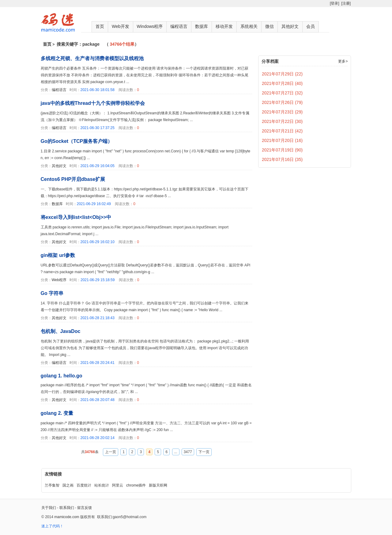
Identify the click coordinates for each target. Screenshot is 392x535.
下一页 (204, 452)
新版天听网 (158, 485)
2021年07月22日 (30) (282, 121)
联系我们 (67, 508)
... (176, 452)
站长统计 (102, 485)
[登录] (335, 3)
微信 (269, 26)
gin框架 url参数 (58, 255)
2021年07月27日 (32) (282, 93)
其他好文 (290, 26)
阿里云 (118, 485)
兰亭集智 (52, 485)
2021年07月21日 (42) (282, 131)
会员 (311, 26)
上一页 (111, 452)
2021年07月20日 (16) (282, 140)
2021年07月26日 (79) (282, 102)
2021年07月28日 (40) (282, 83)
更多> (343, 61)
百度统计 (84, 485)
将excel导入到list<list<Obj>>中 (76, 217)
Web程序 (59, 280)
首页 (100, 26)
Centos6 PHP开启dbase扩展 (73, 179)
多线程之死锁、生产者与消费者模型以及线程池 (92, 58)
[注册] (346, 3)
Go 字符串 (52, 293)
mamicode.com (67, 517)
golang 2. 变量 (57, 413)
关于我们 (49, 508)
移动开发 (224, 26)
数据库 (202, 26)
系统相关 (249, 26)
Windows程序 (150, 26)
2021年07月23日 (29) (282, 112)
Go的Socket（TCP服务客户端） (77, 141)
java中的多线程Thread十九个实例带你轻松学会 (93, 103)
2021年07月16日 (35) (282, 159)
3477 (188, 452)
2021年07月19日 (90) (282, 150)
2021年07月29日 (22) (282, 74)
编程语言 (179, 26)
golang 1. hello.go (62, 376)
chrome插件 (136, 485)
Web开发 (121, 26)
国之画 (68, 485)
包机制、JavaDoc (61, 331)
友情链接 (53, 474)
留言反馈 (85, 508)
